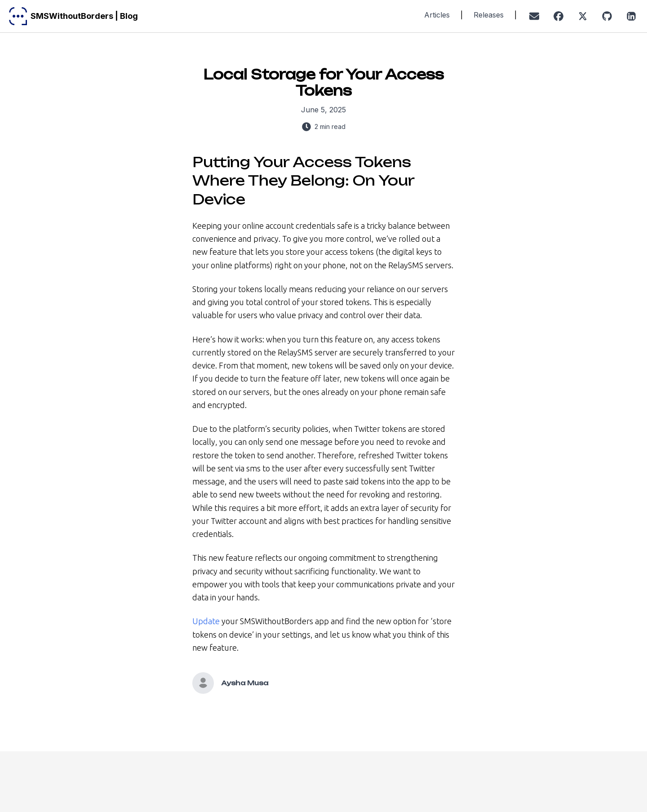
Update (206, 621)
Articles (437, 15)
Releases (489, 15)
